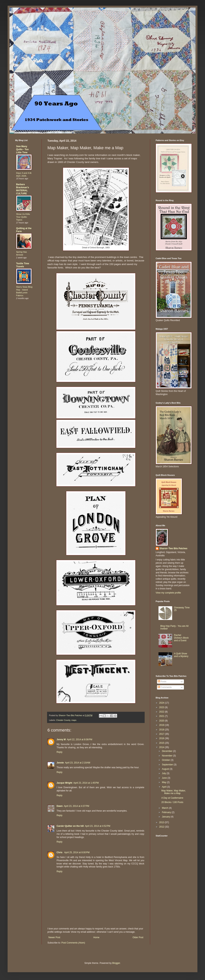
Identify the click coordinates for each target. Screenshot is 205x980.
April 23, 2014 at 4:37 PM (76, 806)
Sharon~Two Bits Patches (173, 548)
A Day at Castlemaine (172, 798)
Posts (162, 682)
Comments (165, 687)
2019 (162, 725)
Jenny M (61, 740)
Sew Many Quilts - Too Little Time (22, 149)
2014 (162, 747)
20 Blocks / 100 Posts (172, 802)
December (168, 751)
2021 (162, 716)
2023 (162, 707)
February (167, 812)
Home (96, 937)
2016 (162, 738)
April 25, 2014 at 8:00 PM (77, 852)
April (164, 787)
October (166, 760)
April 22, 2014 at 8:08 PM (80, 740)
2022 (162, 712)
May (164, 782)
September (168, 765)
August (166, 769)
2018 (162, 730)
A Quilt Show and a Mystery (181, 655)
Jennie (60, 763)
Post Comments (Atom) (73, 943)
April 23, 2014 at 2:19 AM (78, 763)
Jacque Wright (64, 783)
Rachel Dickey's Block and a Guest (181, 638)
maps (74, 720)
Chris (60, 852)
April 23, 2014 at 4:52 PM (98, 826)
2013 (162, 822)
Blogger (116, 963)
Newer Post (54, 937)
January (166, 817)
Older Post (138, 937)
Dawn (60, 806)
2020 (162, 721)
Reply (60, 752)
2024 (162, 703)
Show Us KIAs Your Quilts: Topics (23, 217)
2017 (162, 734)
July (164, 773)
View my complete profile (168, 593)
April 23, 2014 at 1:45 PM (86, 783)
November (168, 756)
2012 (162, 827)
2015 (162, 743)
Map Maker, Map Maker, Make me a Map (174, 792)
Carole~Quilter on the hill (70, 826)
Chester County (63, 720)
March (165, 808)
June (165, 778)
